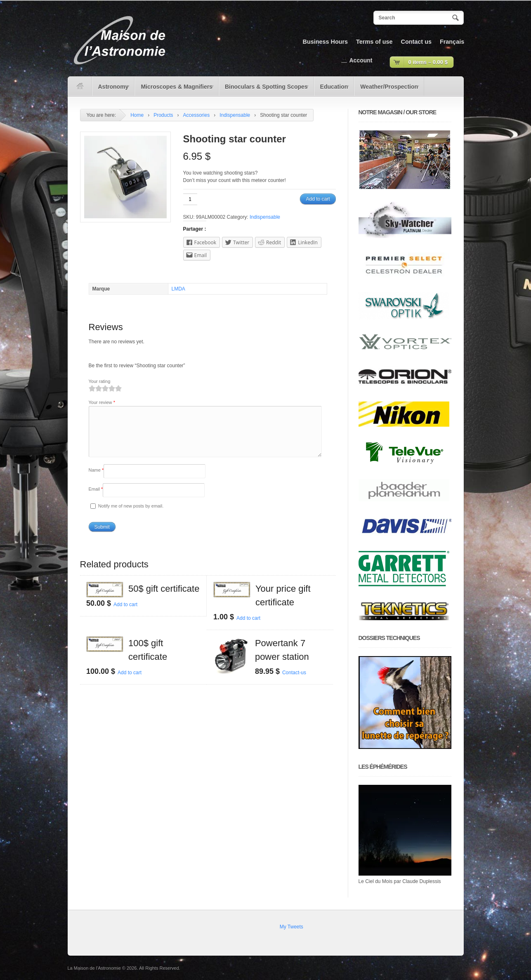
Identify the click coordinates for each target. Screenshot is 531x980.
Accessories (197, 115)
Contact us (416, 42)
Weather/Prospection (387, 90)
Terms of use (374, 42)
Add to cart (318, 199)
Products (163, 115)
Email (96, 499)
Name (96, 480)
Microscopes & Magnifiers (175, 90)
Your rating (100, 381)
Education (332, 90)
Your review (102, 402)
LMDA (178, 289)
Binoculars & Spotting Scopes (264, 90)
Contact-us (294, 682)
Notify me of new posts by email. (131, 516)
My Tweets (291, 927)
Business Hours (326, 42)
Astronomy (112, 90)
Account (361, 60)
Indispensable (235, 115)
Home (137, 115)
